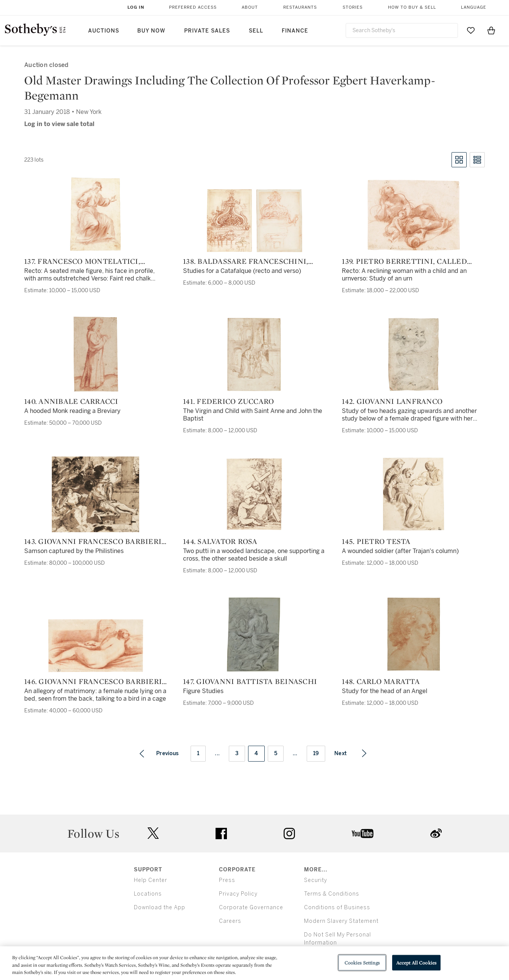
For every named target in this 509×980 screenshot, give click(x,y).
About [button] (250, 7)
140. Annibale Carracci (71, 401)
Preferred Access (193, 7)
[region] (254, 963)
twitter (153, 833)
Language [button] (474, 7)
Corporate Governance (251, 908)
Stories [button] (353, 7)
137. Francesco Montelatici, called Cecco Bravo (82, 261)
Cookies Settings (362, 962)
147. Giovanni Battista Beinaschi (250, 681)
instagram (289, 834)
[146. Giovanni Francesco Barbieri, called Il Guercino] (96, 646)
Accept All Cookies (416, 962)
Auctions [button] (104, 31)
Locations (148, 894)
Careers (230, 921)
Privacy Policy (238, 894)
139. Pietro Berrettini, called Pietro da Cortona (404, 261)
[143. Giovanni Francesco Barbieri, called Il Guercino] (95, 494)
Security (316, 880)
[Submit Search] (449, 30)
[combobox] (402, 30)
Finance (295, 31)
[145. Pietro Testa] (414, 494)
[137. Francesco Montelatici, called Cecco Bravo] (95, 214)
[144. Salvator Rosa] (254, 494)
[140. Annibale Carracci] (96, 354)
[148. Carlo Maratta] (413, 634)
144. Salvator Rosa (220, 541)
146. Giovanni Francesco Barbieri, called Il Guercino (94, 681)
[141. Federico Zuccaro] (254, 354)
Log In (136, 7)
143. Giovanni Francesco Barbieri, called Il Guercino (94, 541)
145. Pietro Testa (376, 541)
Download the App (160, 908)
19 (316, 753)
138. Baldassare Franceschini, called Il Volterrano (246, 261)
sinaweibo (436, 833)
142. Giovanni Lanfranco (392, 401)
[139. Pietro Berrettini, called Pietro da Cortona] (413, 215)
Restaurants (300, 7)
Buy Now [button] (151, 31)
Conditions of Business (337, 908)
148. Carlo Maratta (381, 681)
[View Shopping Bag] (491, 30)
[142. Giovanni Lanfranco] (413, 354)
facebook (221, 834)
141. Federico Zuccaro (228, 401)
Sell (256, 31)
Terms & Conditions (332, 894)
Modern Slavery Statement (341, 921)
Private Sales (207, 31)
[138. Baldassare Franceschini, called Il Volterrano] (254, 221)
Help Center (151, 880)
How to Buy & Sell (412, 7)
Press (227, 880)
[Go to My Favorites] (471, 30)
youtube (363, 834)
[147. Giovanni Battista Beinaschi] (254, 634)
